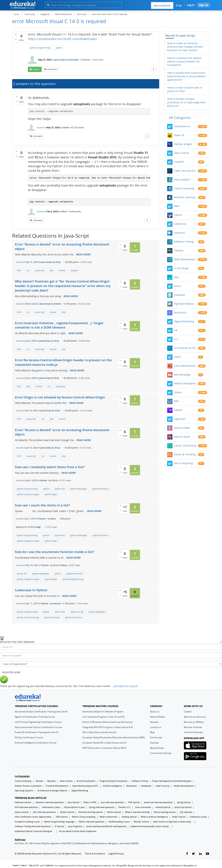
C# (176, 330)
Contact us (156, 727)
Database (180, 295)
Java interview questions (113, 802)
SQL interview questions (44, 812)
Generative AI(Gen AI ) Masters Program (103, 712)
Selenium (180, 233)
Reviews (154, 722)
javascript (40, 270)
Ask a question (162, 5)
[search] (48, 5)
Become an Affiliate (194, 722)
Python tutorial (114, 812)
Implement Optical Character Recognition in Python (35, 831)
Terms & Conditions (95, 854)
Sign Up (204, 5)
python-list (60, 489)
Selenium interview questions (50, 802)
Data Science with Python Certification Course (38, 727)
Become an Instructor (195, 717)
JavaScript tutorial (183, 807)
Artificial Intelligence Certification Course (36, 743)
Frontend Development (57, 786)
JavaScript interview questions (158, 802)
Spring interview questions (102, 807)
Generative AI (182, 126)
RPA (176, 401)
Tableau (179, 250)
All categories (180, 118)
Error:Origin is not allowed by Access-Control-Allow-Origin (60, 397)
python (59, 48)
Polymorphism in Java (74, 807)
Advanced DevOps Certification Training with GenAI (41, 712)
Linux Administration (186, 366)
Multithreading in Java (119, 822)
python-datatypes (79, 489)
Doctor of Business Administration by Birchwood (107, 722)
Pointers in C (125, 807)
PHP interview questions (26, 807)
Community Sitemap (161, 753)
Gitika (66, 128)
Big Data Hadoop (184, 304)
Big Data (52, 781)
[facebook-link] (187, 854)
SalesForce (180, 224)
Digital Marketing (184, 321)
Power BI (179, 135)
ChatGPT (179, 162)
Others (178, 392)
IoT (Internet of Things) (186, 348)
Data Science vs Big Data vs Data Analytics (173, 822)
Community (156, 737)
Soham (58, 304)
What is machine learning (137, 812)
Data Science (182, 153)
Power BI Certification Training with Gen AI (37, 732)
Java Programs (75, 826)
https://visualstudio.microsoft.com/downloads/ (63, 39)
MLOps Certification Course (29, 737)
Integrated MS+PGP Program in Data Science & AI (108, 727)
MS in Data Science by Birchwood (99, 732)
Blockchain (180, 312)
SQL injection (186, 812)
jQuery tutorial (22, 812)
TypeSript (180, 419)
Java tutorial (74, 802)
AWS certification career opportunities (33, 817)
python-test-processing (28, 617)
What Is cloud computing (84, 817)
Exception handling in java (27, 822)
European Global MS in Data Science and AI (104, 743)
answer (36, 69)
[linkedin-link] (200, 854)
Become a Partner (193, 727)
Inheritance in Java (51, 807)
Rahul (64, 211)
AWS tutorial (62, 817)
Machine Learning (185, 197)
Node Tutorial (179, 817)
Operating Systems (24, 791)
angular (74, 270)
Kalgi (38, 527)
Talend (178, 410)
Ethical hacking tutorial (165, 812)
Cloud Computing (184, 188)
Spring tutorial (184, 802)
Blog (152, 732)
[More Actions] (154, 69)
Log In (191, 5)
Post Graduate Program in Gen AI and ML (104, 717)
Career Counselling (185, 445)
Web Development (185, 259)
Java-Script (60, 60)
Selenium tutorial (23, 802)
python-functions (101, 489)
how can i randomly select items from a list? (50, 467)
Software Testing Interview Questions (33, 826)
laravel (62, 270)
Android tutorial (163, 807)
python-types (51, 494)
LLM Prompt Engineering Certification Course (38, 722)
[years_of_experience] (111, 664)
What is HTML (90, 802)
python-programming (40, 48)
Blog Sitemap (157, 748)
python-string (77, 612)
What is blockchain (108, 817)
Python (43, 480)
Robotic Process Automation (28, 786)
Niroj (58, 262)
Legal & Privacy (116, 854)
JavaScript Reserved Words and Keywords (106, 826)
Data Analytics (182, 179)
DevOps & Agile (183, 144)
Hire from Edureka (193, 732)
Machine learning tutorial (91, 812)
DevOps (39, 781)
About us (155, 712)
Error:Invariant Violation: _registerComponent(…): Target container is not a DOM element (59, 325)
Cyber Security (163, 786)
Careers (188, 712)
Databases (146, 786)
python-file (60, 612)
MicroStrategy (182, 375)
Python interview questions (91, 822)
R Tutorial (59, 826)
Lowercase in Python (31, 590)
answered (41, 128)
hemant (57, 603)
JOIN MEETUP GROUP (125, 686)
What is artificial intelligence (154, 817)
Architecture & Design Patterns (52, 791)
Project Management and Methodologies (172, 781)
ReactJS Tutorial (141, 822)
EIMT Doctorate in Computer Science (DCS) (104, 748)
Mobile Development (186, 383)
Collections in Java (198, 817)
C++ (176, 339)
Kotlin (178, 357)
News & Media (157, 717)
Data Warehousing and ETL (85, 786)
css (28, 270)
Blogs (179, 5)
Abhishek (73, 60)
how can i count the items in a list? (42, 505)
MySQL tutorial (67, 812)
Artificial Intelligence (112, 786)
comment (52, 69)
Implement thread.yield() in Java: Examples (150, 826)
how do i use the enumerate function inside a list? (55, 552)
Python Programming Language (59, 822)
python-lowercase (74, 617)
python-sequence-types (28, 494)
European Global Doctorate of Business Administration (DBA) (114, 737)
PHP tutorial (134, 802)
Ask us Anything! (184, 463)
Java (176, 277)
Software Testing (184, 242)
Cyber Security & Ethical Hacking (186, 171)
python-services (52, 617)
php (52, 270)
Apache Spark (182, 437)
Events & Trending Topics (186, 454)
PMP (177, 206)
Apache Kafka (182, 428)
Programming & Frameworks (114, 781)
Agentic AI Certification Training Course (35, 717)
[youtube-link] (207, 854)
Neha (53, 519)
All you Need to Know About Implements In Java (79, 831)
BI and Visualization (86, 781)
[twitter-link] (193, 854)
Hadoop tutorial (129, 817)
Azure (178, 286)
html (19, 270)
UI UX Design (182, 268)
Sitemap (154, 743)
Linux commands (143, 807)
